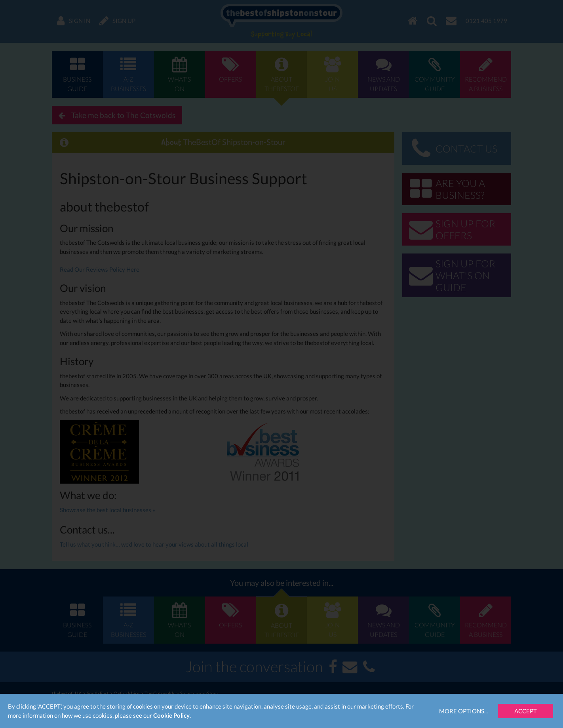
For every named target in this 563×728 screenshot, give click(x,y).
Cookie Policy (171, 715)
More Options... (463, 711)
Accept (526, 711)
